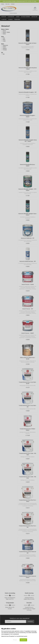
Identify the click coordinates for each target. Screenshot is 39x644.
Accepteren (23, 640)
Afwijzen (15, 640)
